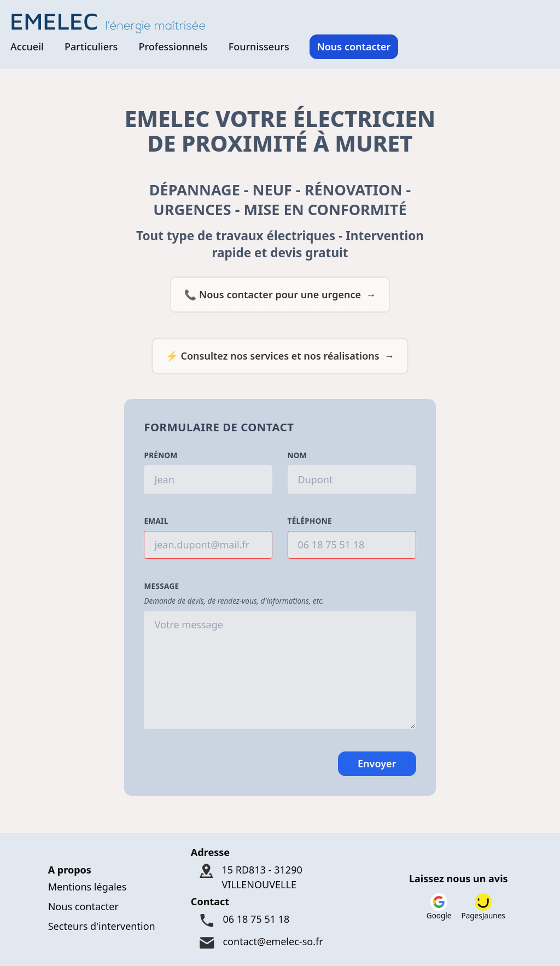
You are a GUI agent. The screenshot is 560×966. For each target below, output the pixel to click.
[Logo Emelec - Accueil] (112, 22)
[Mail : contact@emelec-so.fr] (280, 943)
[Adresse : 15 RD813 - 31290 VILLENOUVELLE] (280, 877)
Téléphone (310, 521)
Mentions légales (87, 887)
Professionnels (173, 47)
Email (156, 521)
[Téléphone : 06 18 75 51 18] (280, 920)
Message (161, 586)
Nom (297, 455)
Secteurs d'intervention (102, 926)
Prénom (161, 455)
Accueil (27, 47)
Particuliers (91, 47)
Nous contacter (354, 47)
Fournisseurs (259, 47)
